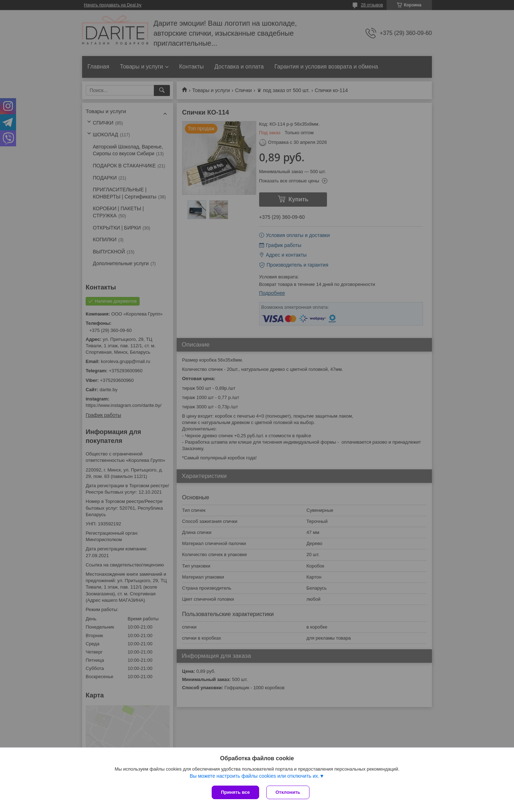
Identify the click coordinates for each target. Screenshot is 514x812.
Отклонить (288, 792)
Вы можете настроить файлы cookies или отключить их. (254, 776)
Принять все (235, 792)
